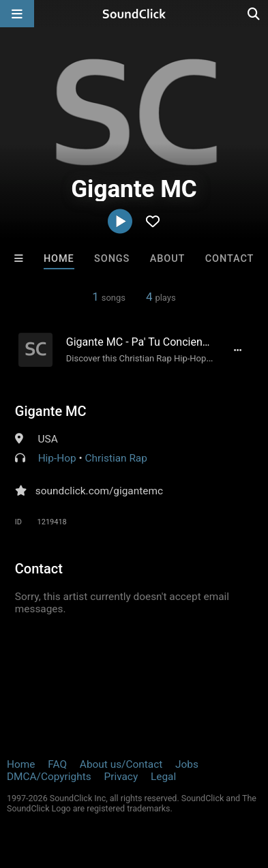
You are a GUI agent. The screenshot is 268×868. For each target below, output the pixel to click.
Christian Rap (116, 458)
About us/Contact (121, 764)
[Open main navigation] (17, 14)
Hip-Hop (57, 458)
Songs (112, 259)
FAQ (57, 764)
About (168, 259)
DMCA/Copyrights (49, 777)
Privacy (121, 777)
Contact (230, 259)
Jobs (187, 764)
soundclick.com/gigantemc (99, 491)
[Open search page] (254, 14)
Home (59, 259)
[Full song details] (237, 350)
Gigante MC (51, 411)
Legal (163, 777)
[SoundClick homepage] (134, 14)
